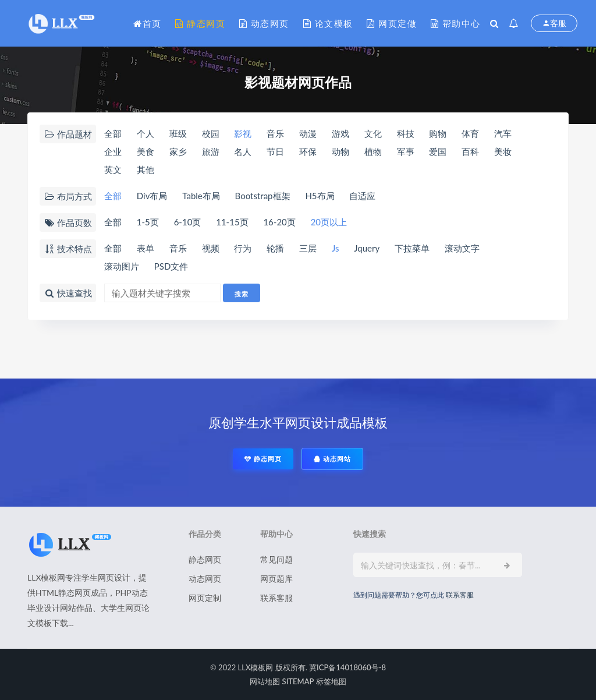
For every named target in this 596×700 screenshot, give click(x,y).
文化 (373, 133)
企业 (113, 151)
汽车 (503, 133)
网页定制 (205, 598)
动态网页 (264, 23)
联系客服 (276, 598)
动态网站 (332, 459)
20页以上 (329, 222)
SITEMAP (298, 681)
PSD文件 (171, 266)
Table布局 (201, 196)
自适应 (362, 196)
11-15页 (232, 222)
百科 (470, 151)
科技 (406, 133)
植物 (373, 151)
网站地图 (265, 681)
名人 (243, 151)
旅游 (211, 151)
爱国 (438, 151)
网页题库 (276, 579)
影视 (243, 133)
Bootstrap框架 (263, 196)
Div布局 (152, 196)
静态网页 (200, 23)
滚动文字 (462, 248)
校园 (211, 133)
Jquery (367, 248)
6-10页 (188, 222)
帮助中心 (456, 23)
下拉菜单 (412, 248)
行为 (243, 248)
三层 (308, 248)
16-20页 (279, 222)
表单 (146, 248)
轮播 (275, 248)
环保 (308, 151)
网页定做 (392, 23)
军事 (406, 151)
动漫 (308, 133)
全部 (113, 133)
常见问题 (276, 559)
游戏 (340, 133)
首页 (148, 23)
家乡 (178, 151)
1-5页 (148, 222)
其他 (146, 169)
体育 (470, 133)
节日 (275, 151)
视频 (211, 248)
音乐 (275, 133)
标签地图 (331, 681)
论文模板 (328, 23)
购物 (438, 133)
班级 (178, 133)
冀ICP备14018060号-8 (347, 667)
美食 (146, 151)
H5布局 (320, 196)
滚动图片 (122, 266)
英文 (113, 169)
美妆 (503, 151)
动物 (340, 151)
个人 (146, 133)
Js (336, 248)
